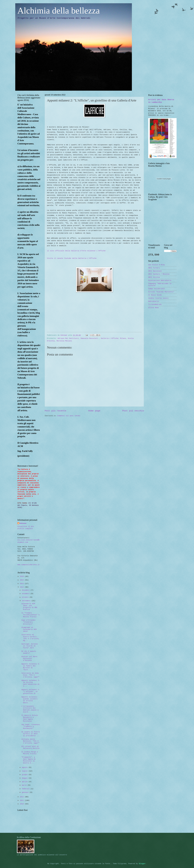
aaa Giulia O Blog (156, 265)
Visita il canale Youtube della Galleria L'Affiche (72, 258)
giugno (25, 775)
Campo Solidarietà (156, 289)
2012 (22, 797)
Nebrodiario (154, 301)
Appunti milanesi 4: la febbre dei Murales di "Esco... (31, 667)
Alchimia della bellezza (59, 11)
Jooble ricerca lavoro (158, 298)
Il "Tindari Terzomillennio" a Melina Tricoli (30, 615)
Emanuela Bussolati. (90, 338)
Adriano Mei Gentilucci (68, 338)
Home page (94, 411)
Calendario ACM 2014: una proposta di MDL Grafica (30, 607)
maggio (25, 778)
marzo (25, 785)
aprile (25, 782)
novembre (26, 594)
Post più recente (55, 411)
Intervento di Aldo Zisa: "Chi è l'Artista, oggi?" (30, 675)
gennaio (26, 792)
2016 (22, 576)
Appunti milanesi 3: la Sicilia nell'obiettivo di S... (31, 683)
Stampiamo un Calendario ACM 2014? (29, 629)
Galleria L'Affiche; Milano (113, 338)
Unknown (23, 523)
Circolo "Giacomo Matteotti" (161, 292)
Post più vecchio (133, 411)
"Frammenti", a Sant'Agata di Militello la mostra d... (29, 760)
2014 (22, 584)
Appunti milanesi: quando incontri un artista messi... (30, 700)
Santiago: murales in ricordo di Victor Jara (30, 646)
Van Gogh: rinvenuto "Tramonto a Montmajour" (31, 727)
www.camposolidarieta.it (29, 565)
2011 (22, 800)
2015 (22, 580)
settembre (27, 601)
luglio (25, 771)
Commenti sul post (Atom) (69, 416)
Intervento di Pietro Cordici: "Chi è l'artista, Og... (30, 638)
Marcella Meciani (64, 341)
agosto (25, 767)
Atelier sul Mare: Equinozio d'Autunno (30, 659)
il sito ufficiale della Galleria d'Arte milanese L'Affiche (76, 251)
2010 (22, 804)
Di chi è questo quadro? (29, 652)
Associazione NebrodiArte (160, 280)
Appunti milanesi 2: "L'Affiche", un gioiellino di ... (31, 692)
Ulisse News (154, 308)
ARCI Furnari (154, 268)
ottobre (26, 597)
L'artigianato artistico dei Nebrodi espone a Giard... (30, 709)
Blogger (142, 864)
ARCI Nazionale (155, 271)
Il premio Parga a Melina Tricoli (30, 753)
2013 (22, 587)
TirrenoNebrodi (155, 305)
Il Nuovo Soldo (155, 295)
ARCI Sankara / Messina (159, 274)
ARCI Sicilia (154, 277)
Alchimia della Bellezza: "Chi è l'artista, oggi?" (30, 741)
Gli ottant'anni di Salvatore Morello (30, 747)
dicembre (26, 590)
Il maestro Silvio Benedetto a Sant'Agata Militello (30, 718)
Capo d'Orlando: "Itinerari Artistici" (29, 622)
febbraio (26, 789)
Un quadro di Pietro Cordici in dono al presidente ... (31, 734)
